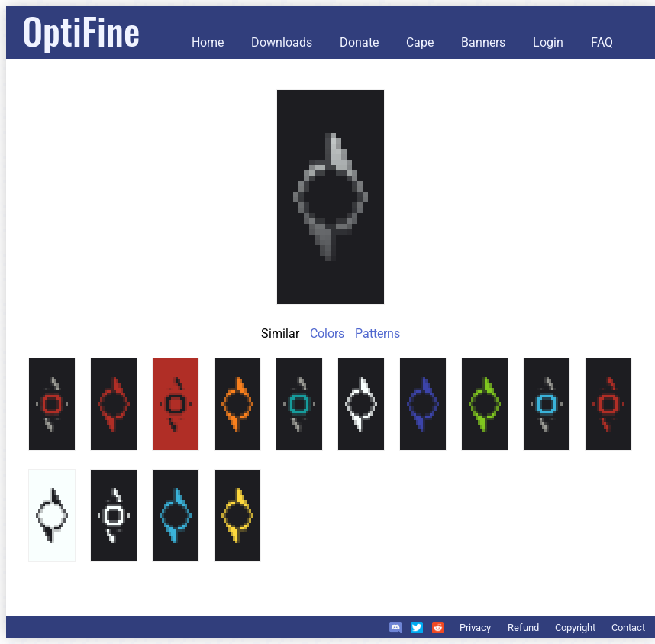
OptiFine (81, 30)
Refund (523, 628)
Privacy (475, 628)
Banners (483, 42)
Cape (420, 42)
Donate (359, 42)
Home (208, 42)
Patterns (378, 333)
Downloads (282, 42)
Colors (327, 333)
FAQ (602, 42)
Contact (628, 628)
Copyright (575, 628)
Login (548, 42)
